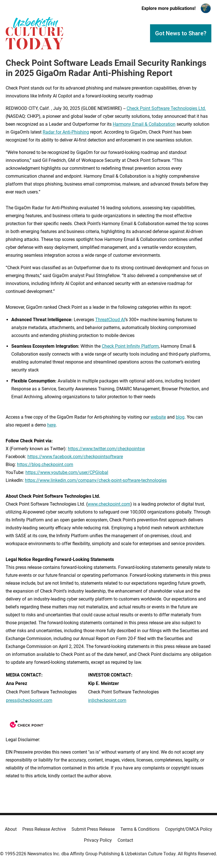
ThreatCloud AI (110, 320)
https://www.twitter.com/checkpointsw (106, 449)
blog (180, 417)
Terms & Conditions (140, 829)
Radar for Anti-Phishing (66, 132)
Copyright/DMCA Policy (189, 829)
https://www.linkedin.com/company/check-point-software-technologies (96, 480)
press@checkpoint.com (29, 700)
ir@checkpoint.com (107, 700)
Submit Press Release (93, 829)
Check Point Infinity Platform (130, 346)
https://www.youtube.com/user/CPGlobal (67, 472)
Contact (125, 840)
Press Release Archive (44, 829)
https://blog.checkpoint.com (45, 465)
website (158, 417)
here (51, 425)
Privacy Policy (98, 840)
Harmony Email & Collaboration (144, 124)
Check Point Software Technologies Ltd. (166, 108)
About (11, 829)
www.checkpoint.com (109, 504)
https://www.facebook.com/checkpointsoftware (75, 457)
